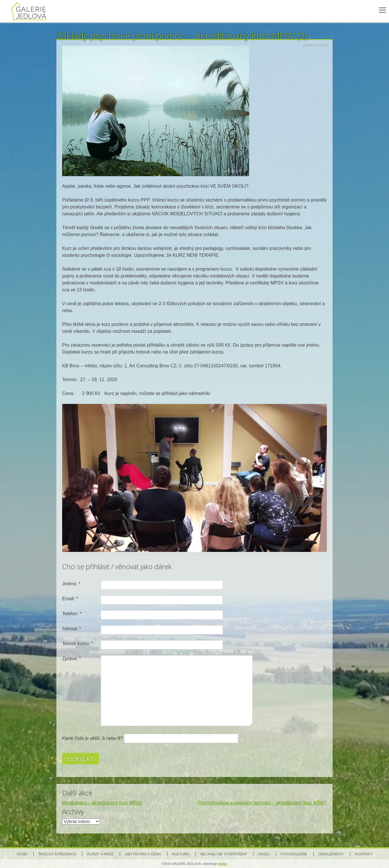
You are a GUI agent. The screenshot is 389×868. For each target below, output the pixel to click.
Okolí (264, 854)
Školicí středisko (57, 854)
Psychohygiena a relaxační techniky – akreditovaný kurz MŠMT (262, 803)
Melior (223, 864)
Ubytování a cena (143, 854)
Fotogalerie (294, 854)
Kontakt (364, 854)
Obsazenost (331, 854)
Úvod (22, 854)
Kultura (181, 854)
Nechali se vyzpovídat (224, 854)
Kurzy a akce (100, 854)
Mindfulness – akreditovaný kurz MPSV (102, 803)
